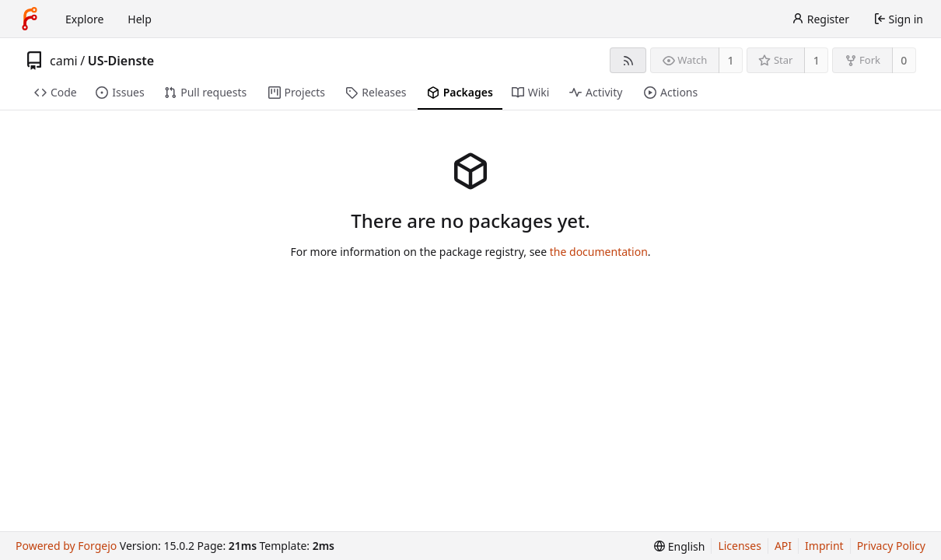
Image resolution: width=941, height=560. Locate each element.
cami (64, 61)
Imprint (824, 546)
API (783, 546)
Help (140, 19)
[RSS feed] (628, 60)
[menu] (679, 546)
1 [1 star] (817, 60)
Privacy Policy (891, 546)
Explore (84, 19)
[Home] (30, 19)
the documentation (599, 252)
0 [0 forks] (904, 60)
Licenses (740, 546)
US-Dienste (121, 61)
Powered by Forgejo (66, 546)
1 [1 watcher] (731, 60)
